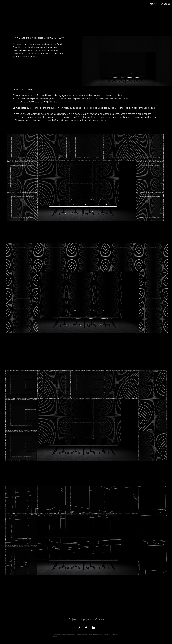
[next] (31, 20)
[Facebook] (86, 628)
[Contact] (100, 620)
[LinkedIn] (93, 628)
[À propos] (86, 620)
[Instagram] (79, 628)
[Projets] (154, 4)
